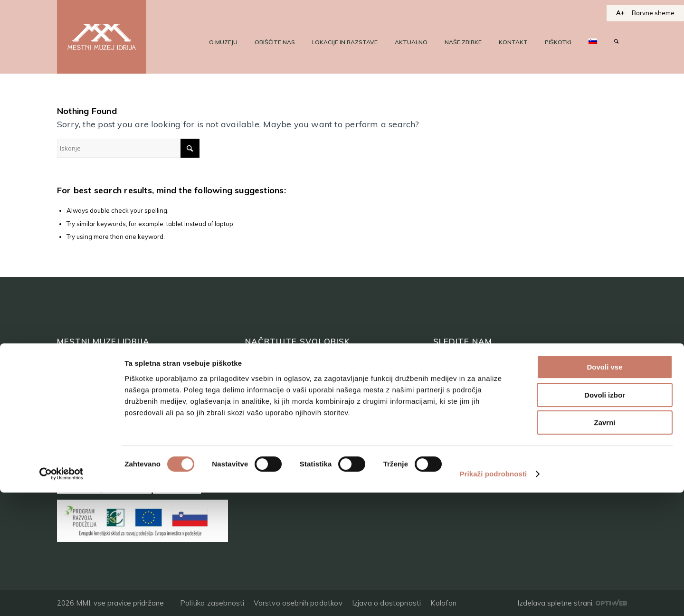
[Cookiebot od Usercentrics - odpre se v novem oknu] (62, 597)
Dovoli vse (604, 490)
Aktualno (74, 404)
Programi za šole (277, 440)
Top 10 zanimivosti (282, 386)
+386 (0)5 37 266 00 (471, 449)
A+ (620, 13)
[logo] (102, 37)
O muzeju (75, 368)
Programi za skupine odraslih (301, 422)
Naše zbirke (80, 386)
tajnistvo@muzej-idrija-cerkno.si (494, 429)
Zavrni (604, 546)
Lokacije (261, 368)
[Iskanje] (616, 42)
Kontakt (72, 422)
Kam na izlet (269, 404)
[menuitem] (223, 42)
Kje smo (260, 458)
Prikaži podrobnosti (493, 597)
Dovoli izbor (605, 518)
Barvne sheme (653, 13)
